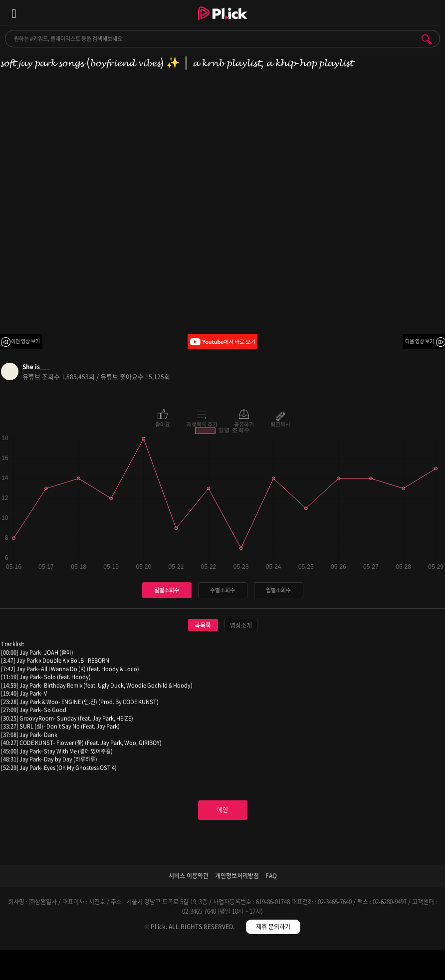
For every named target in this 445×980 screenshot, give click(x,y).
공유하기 (244, 424)
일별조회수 (167, 590)
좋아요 (163, 424)
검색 (427, 39)
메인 (222, 810)
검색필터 (167, 967)
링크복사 (280, 424)
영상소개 (241, 625)
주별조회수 (222, 590)
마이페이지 (389, 967)
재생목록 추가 (202, 424)
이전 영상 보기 (25, 341)
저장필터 (278, 967)
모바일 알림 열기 (432, 13)
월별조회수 (278, 590)
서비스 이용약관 (189, 876)
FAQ (271, 876)
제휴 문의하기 (273, 927)
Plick (223, 22)
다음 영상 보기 (420, 341)
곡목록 (203, 625)
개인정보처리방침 (237, 876)
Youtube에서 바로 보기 (222, 342)
